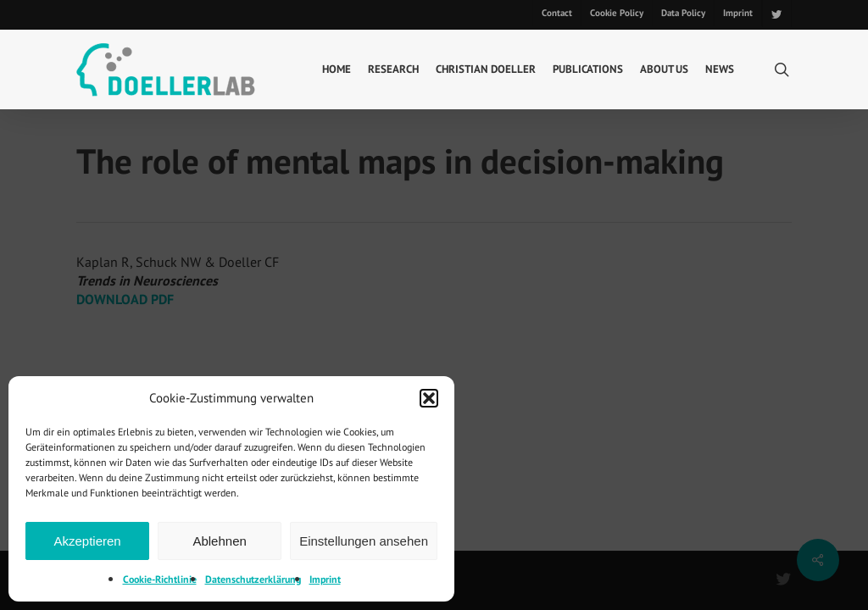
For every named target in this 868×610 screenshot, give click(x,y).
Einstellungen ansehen (364, 541)
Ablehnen (219, 541)
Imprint (325, 579)
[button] (429, 398)
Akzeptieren (87, 541)
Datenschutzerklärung (253, 579)
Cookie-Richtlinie (160, 579)
